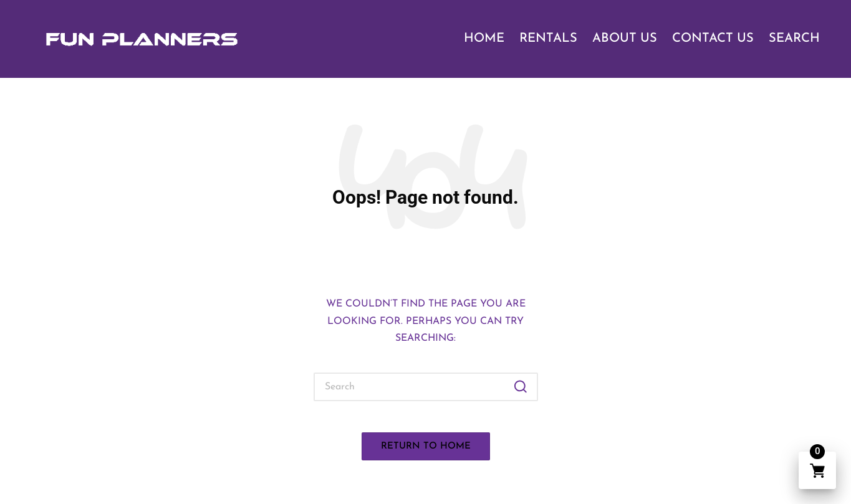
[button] (521, 387)
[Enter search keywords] (426, 387)
